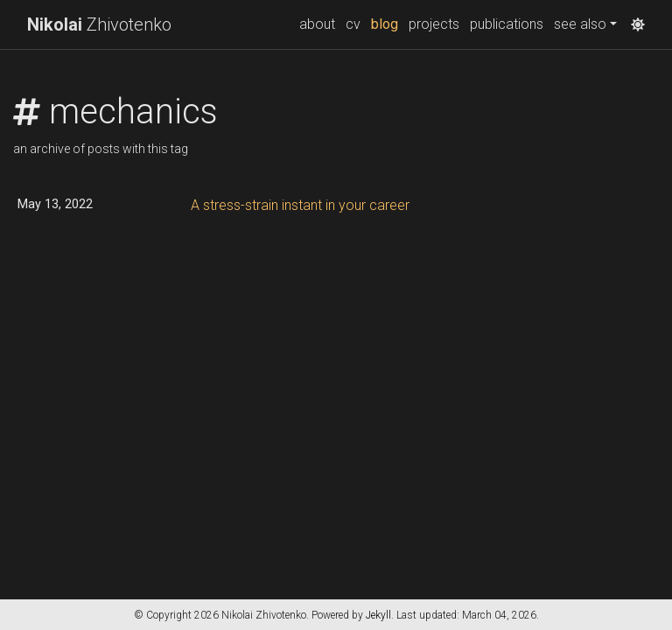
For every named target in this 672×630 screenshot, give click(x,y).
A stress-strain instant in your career (300, 205)
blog (387, 23)
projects (434, 24)
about (317, 24)
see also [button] (580, 24)
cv (353, 24)
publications (507, 24)
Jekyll (378, 615)
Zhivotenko (99, 24)
